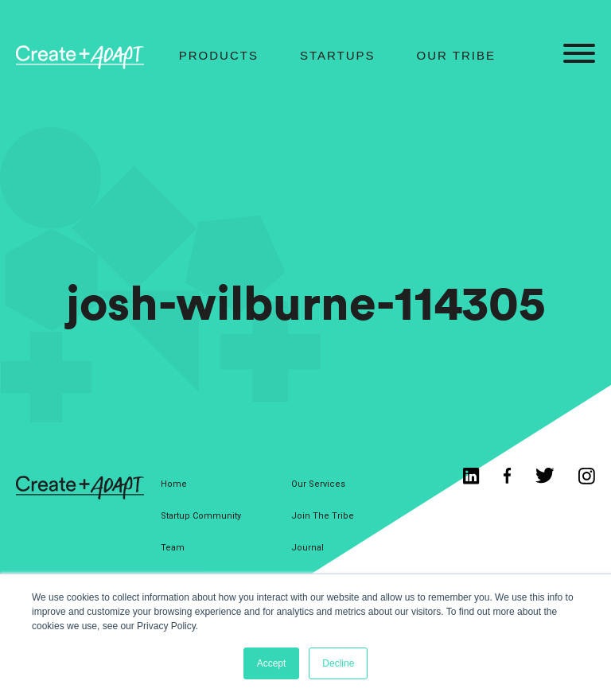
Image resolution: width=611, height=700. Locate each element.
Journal (307, 548)
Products (219, 55)
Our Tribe (456, 55)
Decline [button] (338, 663)
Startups (338, 55)
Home (174, 484)
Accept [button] (272, 663)
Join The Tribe (323, 516)
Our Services (318, 484)
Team (173, 548)
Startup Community (201, 516)
